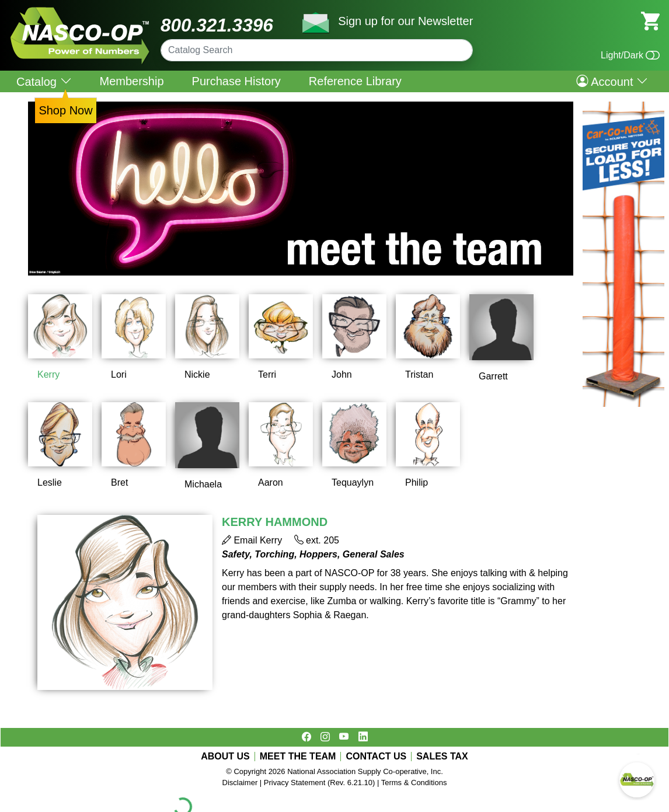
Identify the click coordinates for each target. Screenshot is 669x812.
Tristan (419, 374)
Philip (417, 482)
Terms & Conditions (414, 783)
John (342, 374)
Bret (119, 482)
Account (612, 81)
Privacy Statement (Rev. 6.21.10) (320, 783)
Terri (267, 374)
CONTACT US (376, 757)
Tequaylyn (353, 482)
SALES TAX (442, 757)
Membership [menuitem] (132, 81)
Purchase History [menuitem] (236, 81)
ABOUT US (225, 757)
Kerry (48, 374)
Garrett (493, 376)
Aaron (271, 482)
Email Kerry (252, 540)
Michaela (203, 484)
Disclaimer (240, 783)
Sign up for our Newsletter (405, 21)
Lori (119, 374)
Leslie (50, 482)
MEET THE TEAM (298, 757)
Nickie (197, 374)
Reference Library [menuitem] (355, 81)
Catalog (44, 81)
